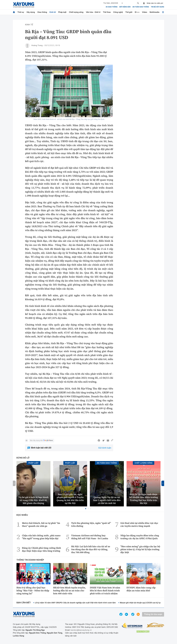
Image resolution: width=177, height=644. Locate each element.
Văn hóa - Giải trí (93, 12)
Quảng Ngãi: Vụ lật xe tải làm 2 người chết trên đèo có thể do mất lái (107, 500)
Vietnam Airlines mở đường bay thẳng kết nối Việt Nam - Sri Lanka (90, 537)
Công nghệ (118, 12)
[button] (86, 509)
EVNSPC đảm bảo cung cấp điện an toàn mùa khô (141, 589)
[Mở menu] (163, 12)
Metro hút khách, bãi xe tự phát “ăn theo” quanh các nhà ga (41, 524)
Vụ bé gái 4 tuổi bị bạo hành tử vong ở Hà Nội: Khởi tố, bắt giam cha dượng (33, 500)
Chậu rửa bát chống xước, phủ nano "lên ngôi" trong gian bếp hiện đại (41, 537)
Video (145, 12)
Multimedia (155, 12)
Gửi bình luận (105, 448)
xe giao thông (112, 7)
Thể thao (107, 12)
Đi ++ (137, 12)
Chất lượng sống (76, 12)
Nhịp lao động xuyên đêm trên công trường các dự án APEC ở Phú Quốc (140, 537)
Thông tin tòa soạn (153, 614)
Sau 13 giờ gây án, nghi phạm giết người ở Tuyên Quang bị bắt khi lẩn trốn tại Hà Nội (70, 499)
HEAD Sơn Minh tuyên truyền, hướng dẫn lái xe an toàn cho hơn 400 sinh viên (69, 591)
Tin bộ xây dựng (158, 7)
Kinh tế (53, 12)
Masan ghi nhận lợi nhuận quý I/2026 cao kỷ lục (140, 603)
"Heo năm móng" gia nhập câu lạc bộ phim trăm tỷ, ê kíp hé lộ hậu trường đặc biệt (140, 549)
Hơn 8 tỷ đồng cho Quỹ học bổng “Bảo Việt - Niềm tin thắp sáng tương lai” (33, 591)
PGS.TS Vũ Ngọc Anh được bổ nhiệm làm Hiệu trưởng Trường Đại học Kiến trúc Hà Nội (144, 499)
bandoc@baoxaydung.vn (81, 630)
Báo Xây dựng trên (42, 441)
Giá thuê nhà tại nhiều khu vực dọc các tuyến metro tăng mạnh (139, 524)
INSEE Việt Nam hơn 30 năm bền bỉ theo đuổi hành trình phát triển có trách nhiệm (105, 591)
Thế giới (129, 12)
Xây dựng (31, 12)
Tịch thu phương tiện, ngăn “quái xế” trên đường (91, 524)
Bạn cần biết (24, 603)
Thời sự (21, 12)
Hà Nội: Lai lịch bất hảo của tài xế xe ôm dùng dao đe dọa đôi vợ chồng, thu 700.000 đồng (91, 549)
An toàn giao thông (141, 7)
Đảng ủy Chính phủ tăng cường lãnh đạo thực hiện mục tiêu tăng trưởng (41, 549)
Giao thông (42, 12)
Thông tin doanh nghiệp (30, 560)
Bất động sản (125, 7)
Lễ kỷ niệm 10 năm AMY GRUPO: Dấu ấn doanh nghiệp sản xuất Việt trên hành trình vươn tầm (75, 603)
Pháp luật (62, 12)
